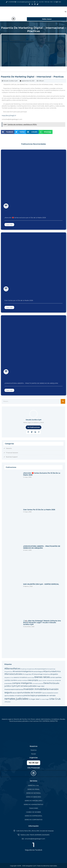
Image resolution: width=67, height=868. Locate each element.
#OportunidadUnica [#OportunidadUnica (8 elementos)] (52, 671)
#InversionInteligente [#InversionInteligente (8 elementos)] (22, 671)
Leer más (9, 225)
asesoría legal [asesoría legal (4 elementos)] (31, 678)
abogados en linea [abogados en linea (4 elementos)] (9, 678)
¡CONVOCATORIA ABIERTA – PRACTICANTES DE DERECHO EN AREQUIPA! (31, 383)
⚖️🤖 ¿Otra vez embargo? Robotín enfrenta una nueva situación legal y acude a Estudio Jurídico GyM (42, 623)
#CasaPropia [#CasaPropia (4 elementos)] (24, 669)
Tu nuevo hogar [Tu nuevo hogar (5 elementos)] (44, 699)
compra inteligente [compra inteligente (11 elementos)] (22, 683)
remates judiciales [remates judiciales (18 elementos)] (16, 699)
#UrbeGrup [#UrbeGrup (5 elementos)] (47, 674)
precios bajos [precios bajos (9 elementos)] (29, 695)
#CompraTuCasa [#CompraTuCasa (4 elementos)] (51, 669)
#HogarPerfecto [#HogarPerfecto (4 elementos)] (8, 672)
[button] (8, 132)
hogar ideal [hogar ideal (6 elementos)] (41, 686)
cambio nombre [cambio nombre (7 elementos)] (11, 680)
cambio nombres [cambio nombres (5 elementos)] (22, 680)
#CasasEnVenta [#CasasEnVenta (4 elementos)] (31, 669)
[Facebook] (29, 4)
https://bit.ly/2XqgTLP (9, 116)
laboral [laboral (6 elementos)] (14, 693)
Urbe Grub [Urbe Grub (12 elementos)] (55, 699)
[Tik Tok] (38, 4)
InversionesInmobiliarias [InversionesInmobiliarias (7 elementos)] (14, 689)
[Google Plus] (39, 432)
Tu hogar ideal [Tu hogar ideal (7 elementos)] (34, 699)
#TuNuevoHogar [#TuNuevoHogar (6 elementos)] (37, 674)
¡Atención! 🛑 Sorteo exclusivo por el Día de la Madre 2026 (25, 218)
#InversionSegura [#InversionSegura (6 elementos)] (37, 671)
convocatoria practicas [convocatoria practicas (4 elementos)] (38, 684)
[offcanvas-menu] (65, 12)
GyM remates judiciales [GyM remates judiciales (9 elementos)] (26, 686)
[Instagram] (35, 4)
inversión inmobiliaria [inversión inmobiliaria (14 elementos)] (36, 689)
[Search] (63, 401)
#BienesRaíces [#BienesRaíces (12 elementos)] (12, 669)
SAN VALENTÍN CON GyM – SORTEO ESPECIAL (41, 584)
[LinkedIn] (35, 432)
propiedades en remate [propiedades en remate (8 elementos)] (46, 695)
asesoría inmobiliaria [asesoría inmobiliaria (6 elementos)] (21, 677)
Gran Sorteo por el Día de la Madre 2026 (19, 300)
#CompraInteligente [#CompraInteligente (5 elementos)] (41, 669)
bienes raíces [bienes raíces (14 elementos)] (42, 677)
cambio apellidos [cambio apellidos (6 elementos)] (56, 677)
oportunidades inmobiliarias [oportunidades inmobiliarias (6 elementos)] (14, 696)
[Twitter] (32, 4)
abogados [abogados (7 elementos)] (54, 674)
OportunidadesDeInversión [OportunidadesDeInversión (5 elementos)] (50, 693)
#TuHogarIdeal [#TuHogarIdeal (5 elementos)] (27, 674)
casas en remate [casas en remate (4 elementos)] (42, 680)
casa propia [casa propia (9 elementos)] (33, 680)
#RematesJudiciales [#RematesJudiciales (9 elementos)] (13, 674)
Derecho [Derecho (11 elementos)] (48, 683)
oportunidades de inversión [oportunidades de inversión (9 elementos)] (29, 693)
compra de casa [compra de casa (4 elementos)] (50, 680)
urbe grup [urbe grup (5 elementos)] (7, 702)
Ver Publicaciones (34, 427)
